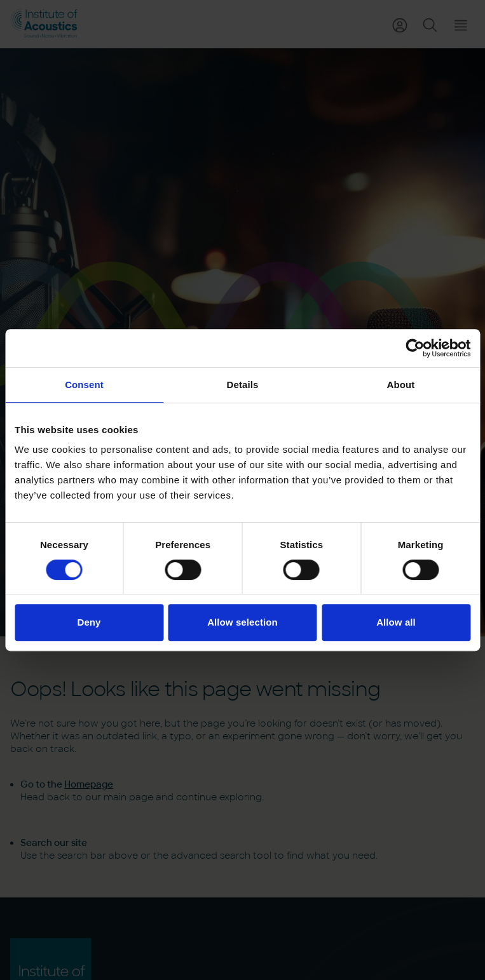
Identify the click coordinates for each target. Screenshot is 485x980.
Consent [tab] (84, 385)
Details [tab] (243, 385)
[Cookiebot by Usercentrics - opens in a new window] (415, 348)
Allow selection (242, 622)
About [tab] (401, 385)
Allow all (396, 622)
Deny (89, 622)
